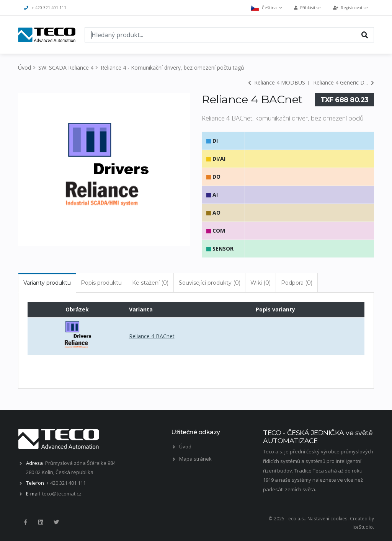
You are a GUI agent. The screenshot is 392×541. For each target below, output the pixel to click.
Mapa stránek (195, 459)
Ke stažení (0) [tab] (150, 283)
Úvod (24, 68)
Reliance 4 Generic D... (344, 82)
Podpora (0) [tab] (297, 283)
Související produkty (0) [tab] (210, 283)
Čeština (266, 8)
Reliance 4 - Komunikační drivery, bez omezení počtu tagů (172, 68)
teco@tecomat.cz (62, 494)
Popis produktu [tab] (101, 283)
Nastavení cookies (327, 518)
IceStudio (363, 527)
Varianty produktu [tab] (47, 283)
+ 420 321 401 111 (45, 8)
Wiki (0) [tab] (261, 283)
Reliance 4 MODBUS (277, 82)
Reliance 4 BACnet (152, 336)
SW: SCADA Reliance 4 (66, 68)
